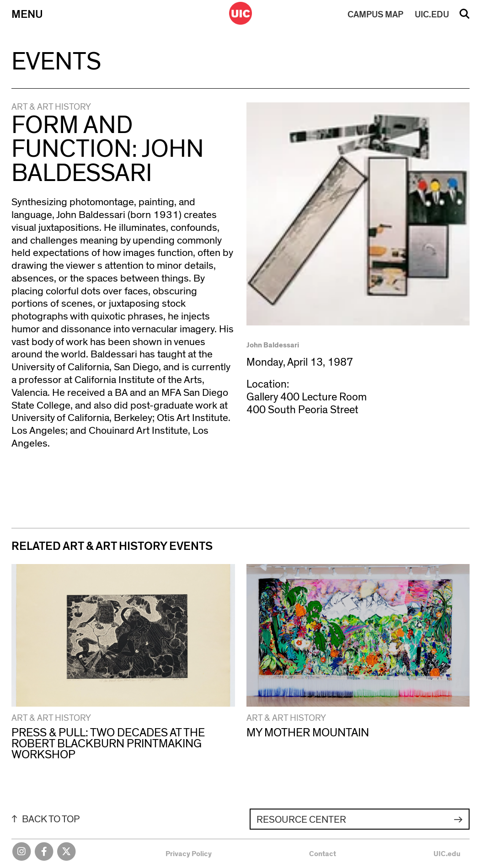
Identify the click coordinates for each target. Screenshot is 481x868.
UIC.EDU (432, 15)
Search (465, 17)
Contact (323, 854)
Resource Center (301, 820)
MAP (375, 15)
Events (56, 62)
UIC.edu (447, 854)
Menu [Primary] (27, 14)
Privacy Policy (189, 854)
